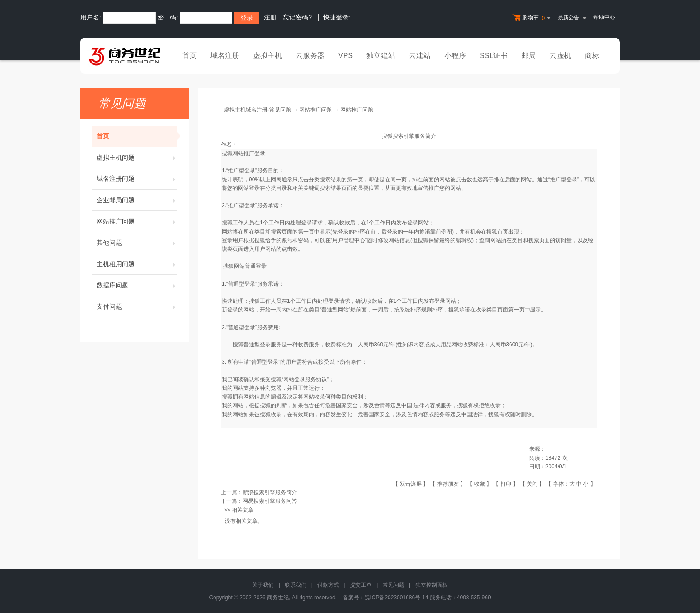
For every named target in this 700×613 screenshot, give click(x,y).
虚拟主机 (267, 56)
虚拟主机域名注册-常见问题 (258, 110)
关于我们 (263, 585)
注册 (270, 17)
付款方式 (328, 585)
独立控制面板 (432, 585)
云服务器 (310, 56)
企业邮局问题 (137, 200)
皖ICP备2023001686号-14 (396, 598)
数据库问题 (137, 285)
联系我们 (296, 585)
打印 (506, 484)
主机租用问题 (137, 264)
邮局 (529, 56)
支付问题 (137, 306)
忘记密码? (297, 17)
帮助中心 (604, 17)
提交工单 (361, 585)
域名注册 (225, 56)
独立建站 (381, 56)
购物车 (533, 18)
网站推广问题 (137, 221)
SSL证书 (494, 56)
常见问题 (394, 585)
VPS (345, 56)
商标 (592, 56)
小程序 (455, 56)
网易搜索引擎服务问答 (270, 501)
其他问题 (137, 243)
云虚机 (560, 56)
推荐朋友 (448, 484)
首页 (190, 56)
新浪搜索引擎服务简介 (270, 492)
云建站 (420, 56)
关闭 (532, 484)
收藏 (480, 484)
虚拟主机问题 (137, 157)
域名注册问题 (137, 179)
